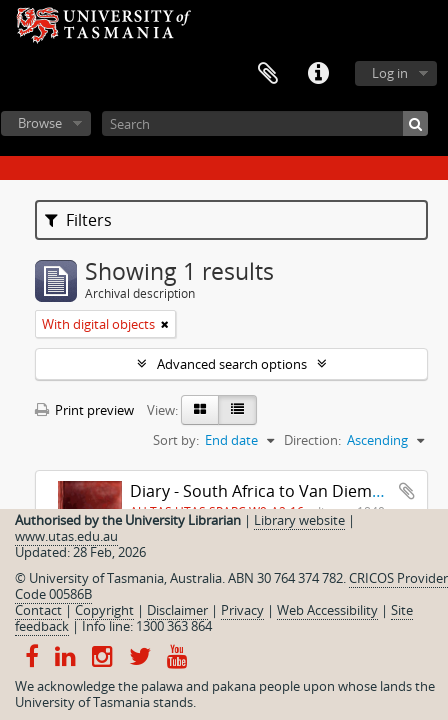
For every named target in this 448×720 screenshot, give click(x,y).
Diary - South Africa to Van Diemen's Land (287, 491)
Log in (390, 73)
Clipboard (268, 74)
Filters (78, 220)
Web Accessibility (327, 610)
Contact (38, 610)
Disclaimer (177, 610)
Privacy (242, 610)
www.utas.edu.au (66, 536)
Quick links (318, 74)
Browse (40, 123)
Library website (299, 520)
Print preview (84, 410)
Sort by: (176, 440)
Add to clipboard (407, 491)
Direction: (312, 440)
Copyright (104, 610)
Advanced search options (232, 364)
